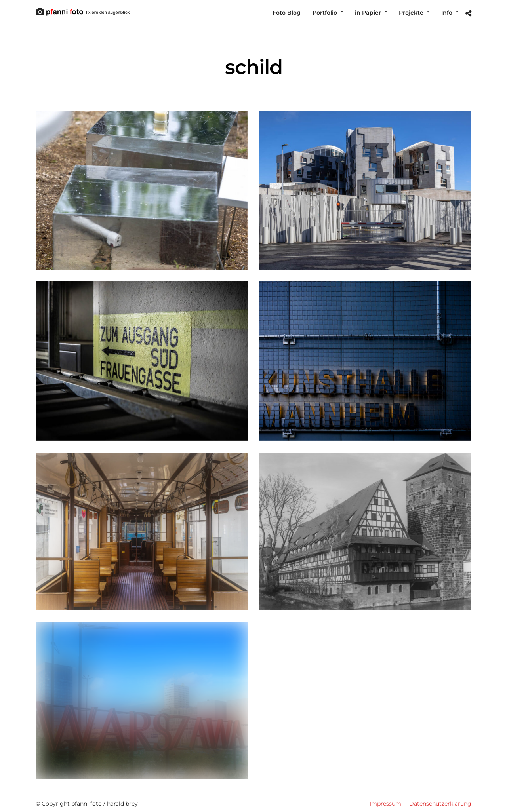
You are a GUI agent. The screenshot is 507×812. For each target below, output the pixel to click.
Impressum (385, 801)
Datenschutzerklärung (440, 801)
